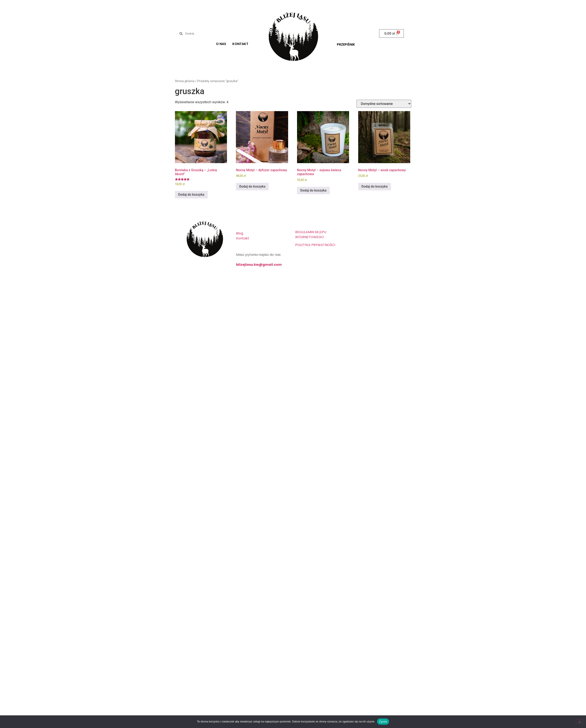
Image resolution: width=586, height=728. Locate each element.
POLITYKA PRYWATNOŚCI (315, 245)
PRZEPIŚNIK (346, 44)
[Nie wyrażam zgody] (579, 721)
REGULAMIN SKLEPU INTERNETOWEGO (311, 235)
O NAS (221, 44)
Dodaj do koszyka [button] (191, 195)
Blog (240, 233)
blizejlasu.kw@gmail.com (259, 265)
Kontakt (243, 238)
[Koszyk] (392, 33)
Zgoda (383, 721)
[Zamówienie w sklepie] (384, 104)
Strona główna (185, 81)
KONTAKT (240, 44)
